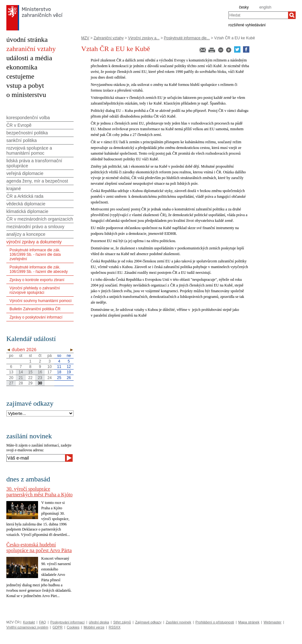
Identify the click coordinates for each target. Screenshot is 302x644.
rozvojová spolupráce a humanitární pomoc (29, 151)
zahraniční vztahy (31, 49)
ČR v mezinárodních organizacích (40, 219)
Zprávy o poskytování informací (36, 317)
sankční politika (22, 140)
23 (40, 378)
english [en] (265, 7)
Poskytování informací (68, 622)
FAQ (43, 622)
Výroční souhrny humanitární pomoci (40, 301)
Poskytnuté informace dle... (187, 38)
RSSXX (114, 627)
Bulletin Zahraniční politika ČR (35, 309)
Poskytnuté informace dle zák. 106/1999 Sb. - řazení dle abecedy (39, 269)
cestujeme (20, 76)
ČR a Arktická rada (25, 196)
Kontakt (29, 622)
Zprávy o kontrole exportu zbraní (37, 280)
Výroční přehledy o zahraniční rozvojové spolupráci (35, 290)
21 (21, 378)
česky (244, 7)
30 (40, 383)
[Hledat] (292, 15)
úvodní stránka (27, 39)
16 (40, 372)
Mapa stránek (249, 622)
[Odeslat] (69, 458)
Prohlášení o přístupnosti (215, 622)
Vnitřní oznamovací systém (27, 627)
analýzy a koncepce (26, 234)
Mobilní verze (94, 627)
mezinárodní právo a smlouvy (35, 227)
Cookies (73, 627)
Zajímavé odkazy (148, 622)
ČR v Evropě (19, 125)
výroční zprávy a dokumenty (34, 242)
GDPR (57, 627)
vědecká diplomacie (26, 204)
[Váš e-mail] (36, 458)
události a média (29, 58)
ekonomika (22, 67)
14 (21, 372)
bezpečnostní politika (27, 133)
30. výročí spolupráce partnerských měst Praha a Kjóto (39, 492)
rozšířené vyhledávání (247, 25)
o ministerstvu (26, 95)
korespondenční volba (28, 118)
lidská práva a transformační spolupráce (34, 163)
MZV (85, 38)
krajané (14, 189)
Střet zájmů (122, 622)
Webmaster (272, 622)
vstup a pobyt (25, 85)
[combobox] (258, 15)
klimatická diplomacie (27, 211)
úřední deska (99, 622)
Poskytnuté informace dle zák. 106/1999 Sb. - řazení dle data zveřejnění (35, 254)
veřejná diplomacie (25, 173)
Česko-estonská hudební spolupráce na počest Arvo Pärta (39, 547)
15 (30, 372)
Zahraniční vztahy (109, 38)
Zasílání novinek (179, 622)
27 (11, 383)
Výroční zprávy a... (144, 38)
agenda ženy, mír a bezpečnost (37, 181)
